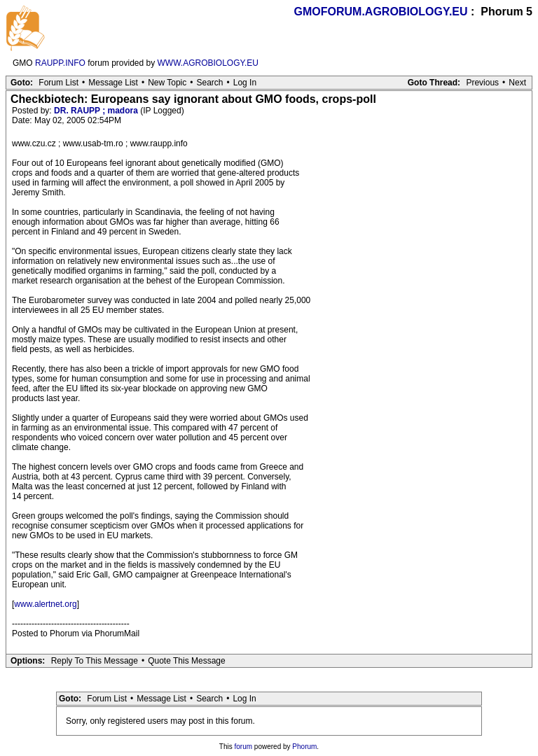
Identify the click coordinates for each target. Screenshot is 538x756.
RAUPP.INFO (60, 63)
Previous (482, 83)
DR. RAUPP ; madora (96, 111)
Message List (113, 83)
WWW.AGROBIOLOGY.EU (208, 63)
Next (517, 83)
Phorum (304, 747)
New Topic (167, 83)
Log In (245, 83)
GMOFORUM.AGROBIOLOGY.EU (381, 12)
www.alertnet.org (45, 604)
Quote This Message (187, 661)
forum (244, 747)
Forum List (58, 83)
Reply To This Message (95, 661)
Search (209, 83)
